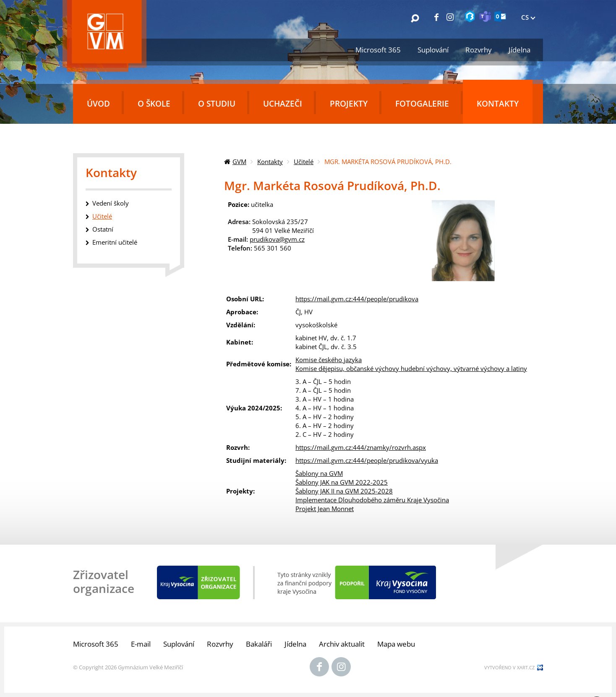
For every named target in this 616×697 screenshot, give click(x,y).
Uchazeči (283, 104)
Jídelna (519, 50)
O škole (154, 104)
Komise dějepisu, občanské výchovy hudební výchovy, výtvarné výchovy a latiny (411, 368)
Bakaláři (259, 644)
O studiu (217, 104)
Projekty (349, 104)
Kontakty (498, 104)
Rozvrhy (479, 50)
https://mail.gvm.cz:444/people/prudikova (357, 299)
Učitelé (304, 162)
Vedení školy (111, 203)
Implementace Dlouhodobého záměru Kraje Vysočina (372, 500)
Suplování (433, 50)
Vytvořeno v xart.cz (509, 667)
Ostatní (103, 229)
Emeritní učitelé (115, 242)
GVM (239, 162)
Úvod (98, 104)
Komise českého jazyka (329, 360)
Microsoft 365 (378, 50)
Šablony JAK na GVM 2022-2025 (342, 482)
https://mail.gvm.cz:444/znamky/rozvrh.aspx (361, 447)
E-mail (141, 644)
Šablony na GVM (319, 473)
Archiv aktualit (342, 644)
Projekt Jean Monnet (325, 509)
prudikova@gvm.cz (277, 239)
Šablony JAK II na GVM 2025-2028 (344, 491)
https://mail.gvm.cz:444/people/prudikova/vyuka (367, 460)
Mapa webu (396, 644)
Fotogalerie (422, 104)
